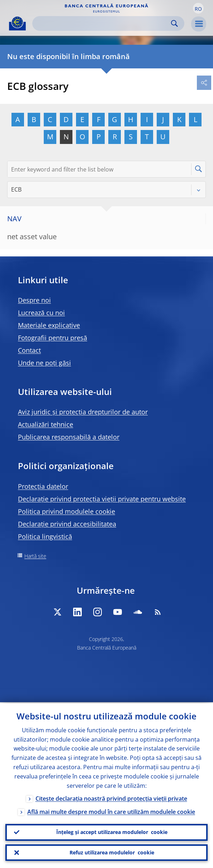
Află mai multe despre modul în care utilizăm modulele (111, 810)
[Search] (103, 23)
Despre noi (34, 300)
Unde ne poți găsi (44, 363)
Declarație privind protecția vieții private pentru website (102, 499)
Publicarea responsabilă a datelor (69, 437)
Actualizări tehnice (46, 424)
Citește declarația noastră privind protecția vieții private (111, 797)
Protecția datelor (43, 486)
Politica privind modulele (67, 511)
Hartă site (35, 556)
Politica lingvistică (45, 536)
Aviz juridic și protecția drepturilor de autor (83, 412)
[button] (198, 8)
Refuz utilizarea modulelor (112, 852)
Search (174, 23)
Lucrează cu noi (41, 313)
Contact (29, 350)
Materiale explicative (49, 325)
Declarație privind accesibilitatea (67, 524)
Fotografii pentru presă (53, 338)
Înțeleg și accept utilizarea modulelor (112, 831)
